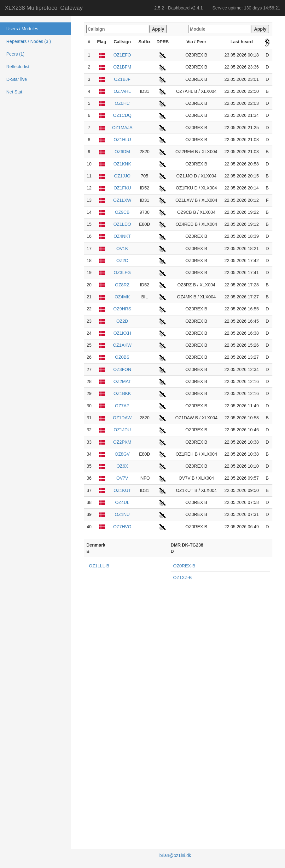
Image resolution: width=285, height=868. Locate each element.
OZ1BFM (122, 67)
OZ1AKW (122, 345)
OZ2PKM (122, 442)
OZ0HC (122, 103)
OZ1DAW (122, 418)
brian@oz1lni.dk (175, 855)
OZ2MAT (122, 381)
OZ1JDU (122, 430)
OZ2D (122, 321)
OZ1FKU (122, 188)
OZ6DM (122, 152)
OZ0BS (122, 357)
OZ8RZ (122, 285)
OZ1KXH (122, 333)
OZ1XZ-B (182, 578)
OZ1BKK (122, 393)
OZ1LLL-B (99, 566)
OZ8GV (122, 454)
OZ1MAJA (122, 128)
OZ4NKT (122, 236)
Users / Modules (22, 29)
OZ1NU (122, 514)
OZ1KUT (122, 490)
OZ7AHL (122, 91)
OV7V (122, 478)
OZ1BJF (122, 79)
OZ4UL (122, 502)
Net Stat (14, 92)
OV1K (122, 248)
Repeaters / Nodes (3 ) (29, 41)
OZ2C (122, 260)
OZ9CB (122, 212)
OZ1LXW (122, 200)
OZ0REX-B (184, 566)
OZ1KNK (122, 164)
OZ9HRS (122, 309)
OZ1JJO (122, 176)
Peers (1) (15, 54)
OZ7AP (122, 406)
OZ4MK (122, 297)
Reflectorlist (18, 67)
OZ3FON (122, 369)
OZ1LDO (122, 224)
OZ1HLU (122, 140)
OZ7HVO (122, 527)
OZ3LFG (122, 272)
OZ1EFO (122, 55)
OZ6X (122, 466)
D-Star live (17, 79)
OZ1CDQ (122, 115)
